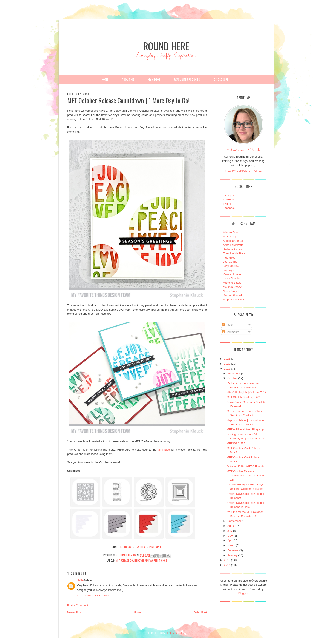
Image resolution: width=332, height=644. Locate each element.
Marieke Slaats (232, 283)
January (232, 555)
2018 (227, 560)
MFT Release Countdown (130, 560)
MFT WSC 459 (236, 443)
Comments (231, 332)
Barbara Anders (233, 249)
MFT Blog (164, 450)
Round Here (166, 46)
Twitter (227, 204)
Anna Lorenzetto (233, 245)
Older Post (200, 612)
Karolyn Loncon (233, 274)
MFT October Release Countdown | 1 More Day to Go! (245, 476)
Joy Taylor (229, 270)
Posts (227, 325)
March (231, 545)
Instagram (229, 195)
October (232, 378)
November (234, 374)
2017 (227, 565)
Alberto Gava (231, 232)
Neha (80, 580)
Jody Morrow (231, 266)
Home (105, 79)
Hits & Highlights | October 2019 (247, 392)
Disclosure (221, 79)
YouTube (229, 200)
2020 (227, 364)
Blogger (243, 593)
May (230, 536)
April (230, 540)
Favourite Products (187, 79)
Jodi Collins (230, 262)
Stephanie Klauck (243, 151)
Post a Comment (78, 605)
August (232, 526)
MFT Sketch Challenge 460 (244, 397)
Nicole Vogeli (231, 291)
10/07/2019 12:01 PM (93, 595)
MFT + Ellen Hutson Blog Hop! (246, 429)
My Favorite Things (156, 560)
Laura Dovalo (231, 278)
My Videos (154, 79)
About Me (128, 79)
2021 (227, 359)
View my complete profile (243, 171)
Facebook (229, 208)
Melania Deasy (232, 287)
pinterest (155, 547)
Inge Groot (230, 258)
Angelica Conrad (233, 241)
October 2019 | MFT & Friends (246, 466)
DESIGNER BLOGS (175, 633)
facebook (126, 547)
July (230, 531)
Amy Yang (229, 236)
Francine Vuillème (234, 253)
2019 (227, 369)
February (233, 550)
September (234, 521)
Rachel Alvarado (233, 295)
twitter (140, 547)
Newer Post (74, 612)
